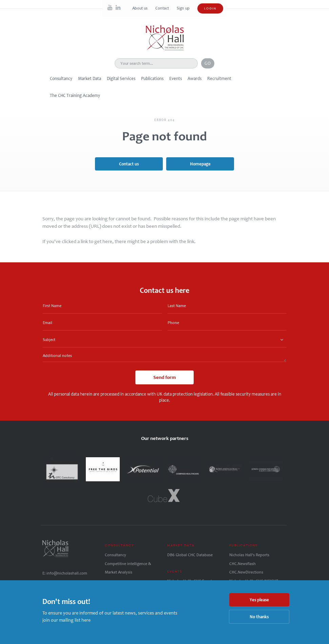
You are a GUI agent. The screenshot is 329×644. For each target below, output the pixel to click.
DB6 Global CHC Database (190, 555)
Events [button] (176, 78)
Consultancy (115, 555)
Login (210, 8)
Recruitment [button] (219, 78)
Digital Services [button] (121, 78)
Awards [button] (195, 78)
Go (208, 63)
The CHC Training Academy (75, 95)
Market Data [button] (90, 78)
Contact (163, 8)
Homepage (200, 164)
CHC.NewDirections (246, 572)
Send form (164, 377)
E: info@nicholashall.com (65, 573)
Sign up (183, 8)
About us (140, 8)
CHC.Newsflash (243, 564)
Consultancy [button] (61, 78)
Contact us (129, 164)
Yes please (259, 600)
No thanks (259, 617)
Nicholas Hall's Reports (249, 555)
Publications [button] (152, 78)
